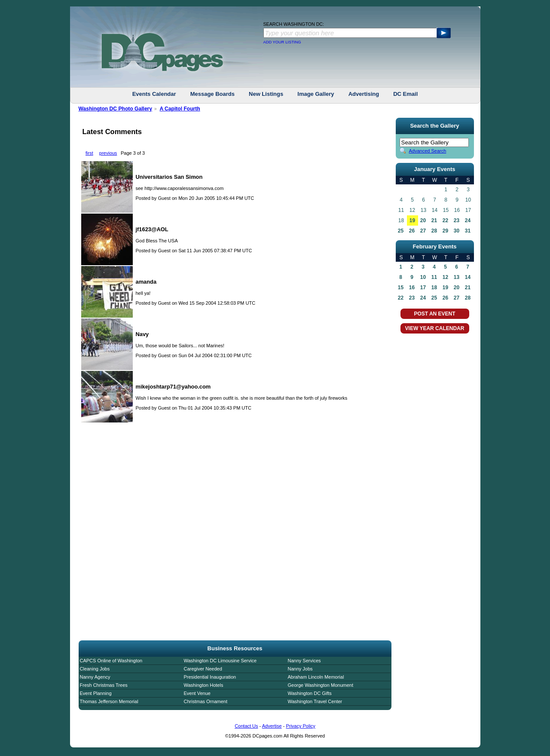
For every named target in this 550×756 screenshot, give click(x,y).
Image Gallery (316, 94)
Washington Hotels (204, 685)
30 (457, 231)
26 (412, 231)
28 (434, 231)
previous (108, 153)
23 (457, 220)
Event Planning (96, 693)
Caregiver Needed (203, 669)
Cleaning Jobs (95, 669)
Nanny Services (304, 661)
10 (423, 277)
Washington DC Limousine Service (220, 661)
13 (457, 277)
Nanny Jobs (300, 669)
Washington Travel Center (315, 701)
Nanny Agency (95, 677)
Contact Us (246, 726)
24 (468, 220)
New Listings (266, 94)
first (89, 153)
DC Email (405, 94)
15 (401, 288)
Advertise (272, 726)
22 (445, 220)
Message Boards (212, 94)
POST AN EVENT (434, 314)
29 (445, 231)
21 (434, 220)
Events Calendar (154, 94)
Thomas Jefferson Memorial (109, 701)
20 (423, 220)
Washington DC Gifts (310, 693)
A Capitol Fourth (180, 109)
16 (412, 288)
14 (468, 277)
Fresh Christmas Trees (104, 685)
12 (445, 277)
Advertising (364, 94)
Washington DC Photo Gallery (116, 109)
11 (434, 277)
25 (401, 231)
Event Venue (197, 693)
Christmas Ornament (206, 701)
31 (468, 231)
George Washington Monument (321, 685)
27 (423, 231)
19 (412, 220)
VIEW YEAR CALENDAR (435, 328)
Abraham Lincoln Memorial (316, 677)
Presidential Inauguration (210, 677)
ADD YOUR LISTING (282, 42)
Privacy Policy (300, 726)
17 (423, 288)
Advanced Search (428, 151)
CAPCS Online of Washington (111, 661)
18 (434, 288)
